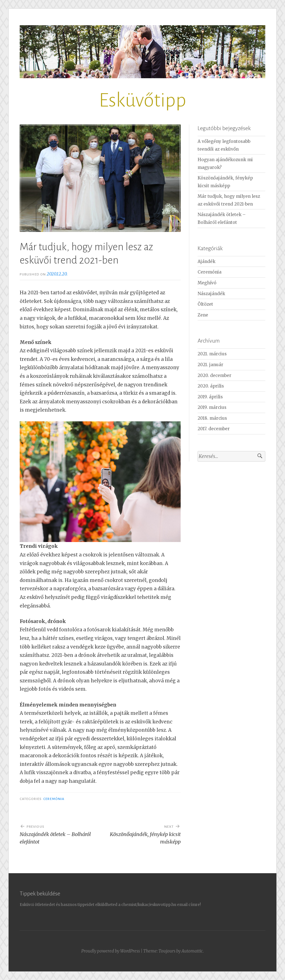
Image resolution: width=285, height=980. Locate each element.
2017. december (214, 429)
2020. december (215, 375)
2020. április (211, 386)
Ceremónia (54, 799)
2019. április (210, 397)
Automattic (192, 951)
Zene (203, 315)
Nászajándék (211, 294)
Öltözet (205, 304)
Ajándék (206, 261)
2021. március (212, 354)
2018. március (212, 418)
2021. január (210, 365)
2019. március (212, 407)
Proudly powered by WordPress (111, 951)
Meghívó (207, 283)
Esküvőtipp (142, 100)
